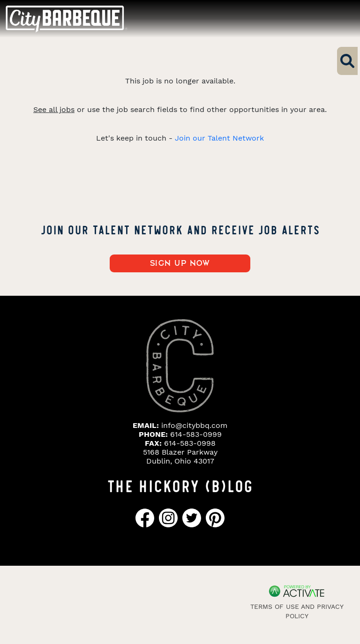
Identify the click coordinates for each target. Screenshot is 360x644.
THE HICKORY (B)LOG (180, 485)
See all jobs (54, 109)
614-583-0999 (196, 434)
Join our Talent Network (219, 138)
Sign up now (180, 263)
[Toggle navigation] (336, 19)
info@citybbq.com (194, 425)
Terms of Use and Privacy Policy (297, 611)
